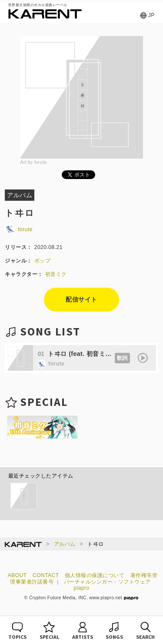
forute (19, 229)
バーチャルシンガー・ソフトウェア (107, 582)
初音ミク (56, 274)
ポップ (43, 261)
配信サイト (81, 299)
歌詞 (122, 358)
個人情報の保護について (95, 575)
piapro (81, 588)
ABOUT (17, 575)
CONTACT (46, 575)
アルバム (65, 544)
